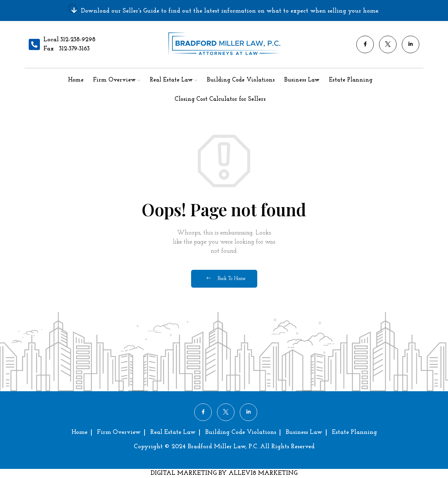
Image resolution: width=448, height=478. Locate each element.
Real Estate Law (171, 80)
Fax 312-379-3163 (66, 49)
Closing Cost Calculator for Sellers (220, 99)
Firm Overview (114, 80)
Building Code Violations (241, 80)
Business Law (302, 80)
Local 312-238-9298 (69, 40)
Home (76, 80)
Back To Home (226, 279)
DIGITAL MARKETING (184, 473)
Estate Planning (351, 80)
